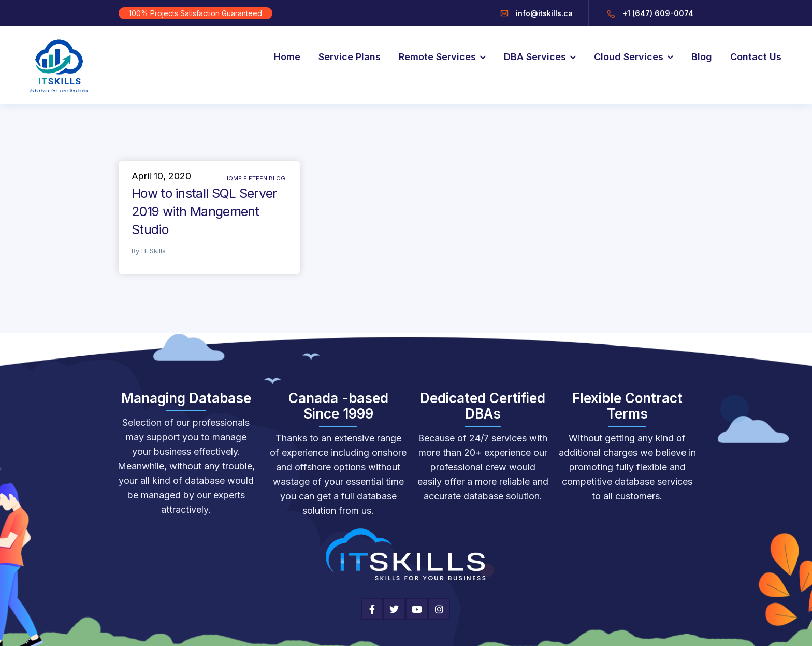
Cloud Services (629, 57)
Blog (702, 57)
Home (287, 57)
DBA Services (535, 57)
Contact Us (756, 57)
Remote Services (437, 57)
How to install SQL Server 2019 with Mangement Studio (205, 211)
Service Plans (350, 57)
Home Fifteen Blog (255, 178)
